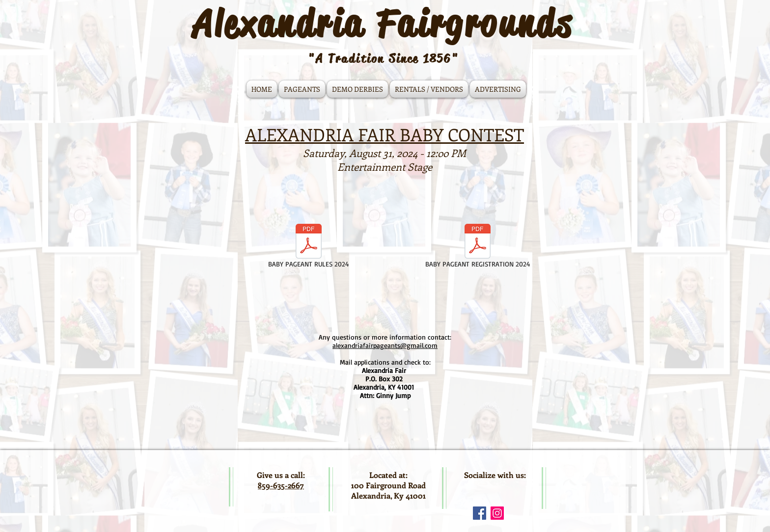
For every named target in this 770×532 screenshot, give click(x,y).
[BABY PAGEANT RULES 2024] (309, 247)
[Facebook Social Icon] (480, 513)
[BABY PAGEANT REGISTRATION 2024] (478, 247)
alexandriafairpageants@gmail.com (385, 345)
